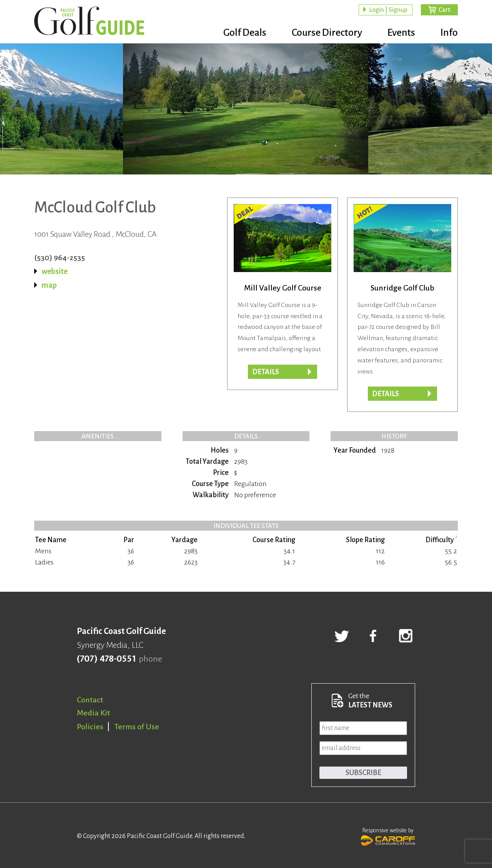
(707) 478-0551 (106, 659)
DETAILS (266, 372)
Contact (90, 700)
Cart (444, 10)
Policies (90, 727)
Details (386, 394)
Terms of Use (137, 727)
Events (401, 33)
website (55, 271)
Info (449, 33)
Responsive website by (388, 836)
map (49, 285)
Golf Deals (245, 33)
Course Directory (327, 33)
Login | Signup (388, 10)
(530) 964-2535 (60, 257)
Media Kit (93, 713)
